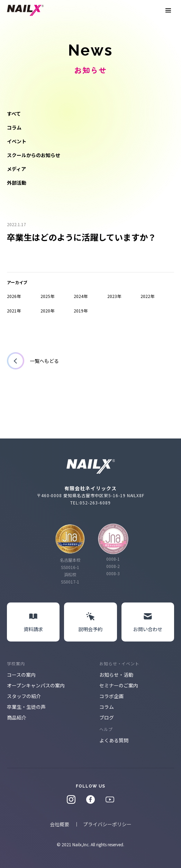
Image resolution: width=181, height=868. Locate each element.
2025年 (47, 296)
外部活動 (17, 183)
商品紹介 (17, 717)
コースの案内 (21, 675)
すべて (14, 114)
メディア (16, 169)
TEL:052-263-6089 (90, 503)
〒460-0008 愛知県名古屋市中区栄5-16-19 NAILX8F (91, 495)
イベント (17, 141)
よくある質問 (114, 740)
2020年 (47, 311)
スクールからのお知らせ (34, 155)
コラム (14, 127)
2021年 (14, 311)
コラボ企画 (111, 696)
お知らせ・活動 (116, 675)
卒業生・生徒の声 (26, 707)
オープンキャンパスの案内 (36, 685)
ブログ (107, 717)
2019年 (81, 311)
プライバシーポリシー (107, 824)
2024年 (81, 296)
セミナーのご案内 (119, 685)
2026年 (14, 296)
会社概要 (60, 824)
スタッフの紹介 (24, 696)
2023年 (114, 296)
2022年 (147, 296)
